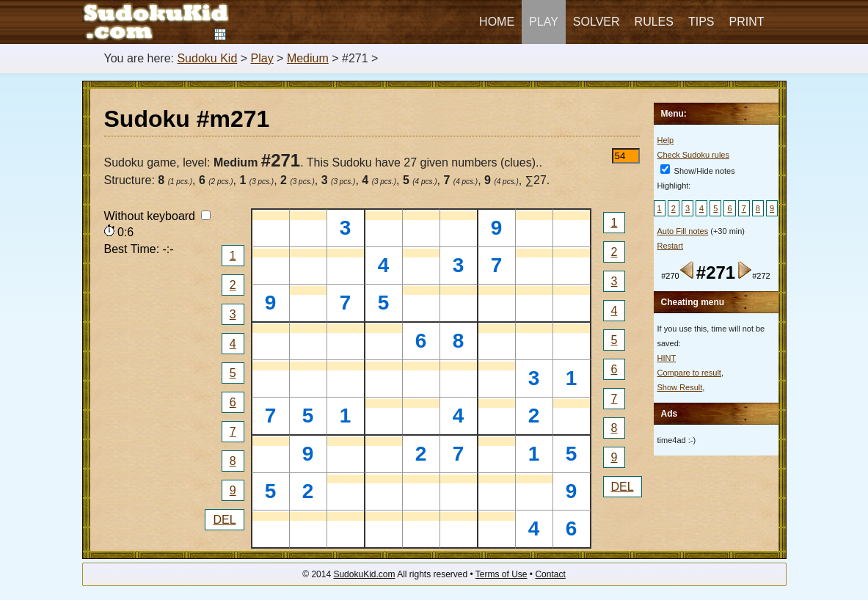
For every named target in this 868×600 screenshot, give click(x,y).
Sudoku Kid (207, 58)
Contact (550, 574)
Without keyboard (158, 216)
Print (747, 22)
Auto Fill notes (683, 231)
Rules (654, 22)
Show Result (680, 387)
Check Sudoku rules (693, 155)
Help (666, 140)
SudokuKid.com (364, 574)
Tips (701, 22)
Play (544, 22)
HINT (667, 358)
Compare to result (689, 373)
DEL (224, 520)
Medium (308, 58)
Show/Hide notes (698, 171)
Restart (670, 246)
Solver (597, 22)
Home (497, 22)
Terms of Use (502, 574)
